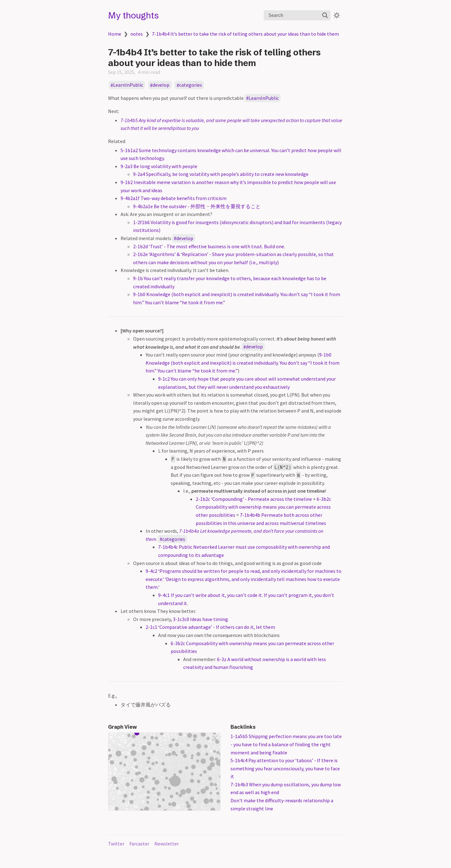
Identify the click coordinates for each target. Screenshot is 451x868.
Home (115, 34)
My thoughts (133, 15)
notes (137, 34)
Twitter (116, 844)
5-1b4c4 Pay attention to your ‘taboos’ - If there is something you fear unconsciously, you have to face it (285, 768)
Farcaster (139, 844)
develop (161, 85)
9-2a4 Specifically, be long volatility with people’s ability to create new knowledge (221, 174)
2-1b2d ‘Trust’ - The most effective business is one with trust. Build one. (209, 246)
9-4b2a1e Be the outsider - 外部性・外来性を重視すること (197, 206)
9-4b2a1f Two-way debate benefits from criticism (174, 198)
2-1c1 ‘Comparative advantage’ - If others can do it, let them (210, 627)
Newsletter (167, 844)
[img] (325, 15)
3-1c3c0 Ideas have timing (200, 619)
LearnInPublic (128, 85)
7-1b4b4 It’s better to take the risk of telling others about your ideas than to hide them (245, 34)
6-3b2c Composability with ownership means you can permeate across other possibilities (263, 507)
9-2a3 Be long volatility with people (159, 166)
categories (191, 85)
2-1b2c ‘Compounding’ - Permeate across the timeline (254, 499)
